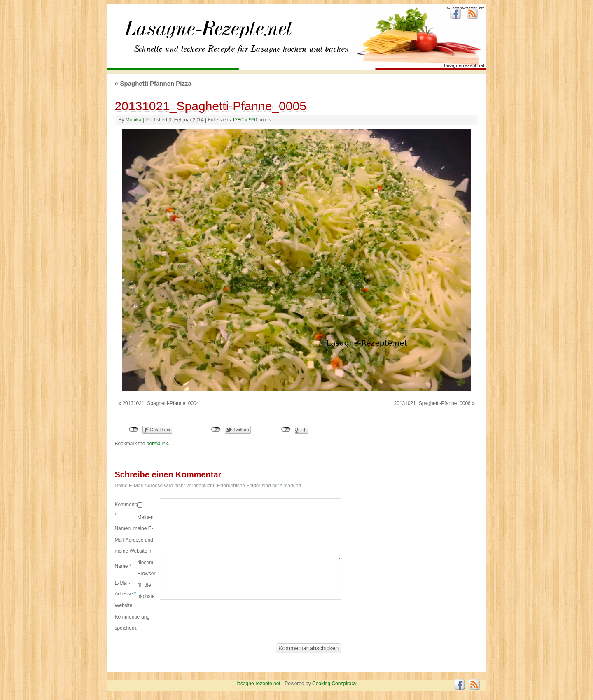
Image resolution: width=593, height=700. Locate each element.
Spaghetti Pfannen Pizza (153, 83)
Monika (134, 120)
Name (123, 566)
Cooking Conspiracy (334, 684)
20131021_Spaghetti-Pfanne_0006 (432, 403)
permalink (157, 444)
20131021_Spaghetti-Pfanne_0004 (161, 403)
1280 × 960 (245, 120)
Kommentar (126, 510)
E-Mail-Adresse (125, 588)
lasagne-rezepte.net (208, 33)
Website (123, 605)
